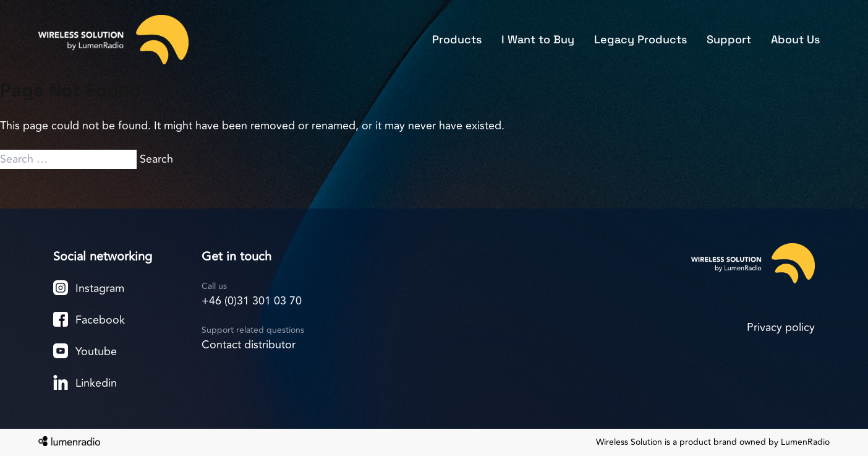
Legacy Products (640, 39)
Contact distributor (249, 345)
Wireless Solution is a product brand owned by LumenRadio (713, 442)
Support (729, 39)
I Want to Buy (538, 39)
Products (457, 39)
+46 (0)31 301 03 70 (252, 301)
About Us (795, 39)
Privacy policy (781, 327)
